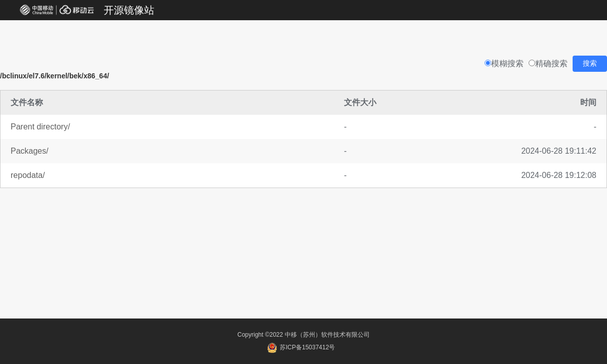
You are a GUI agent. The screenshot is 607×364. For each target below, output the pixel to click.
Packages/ (30, 151)
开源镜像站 (129, 10)
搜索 (590, 63)
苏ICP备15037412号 (301, 347)
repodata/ (28, 175)
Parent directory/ (40, 127)
